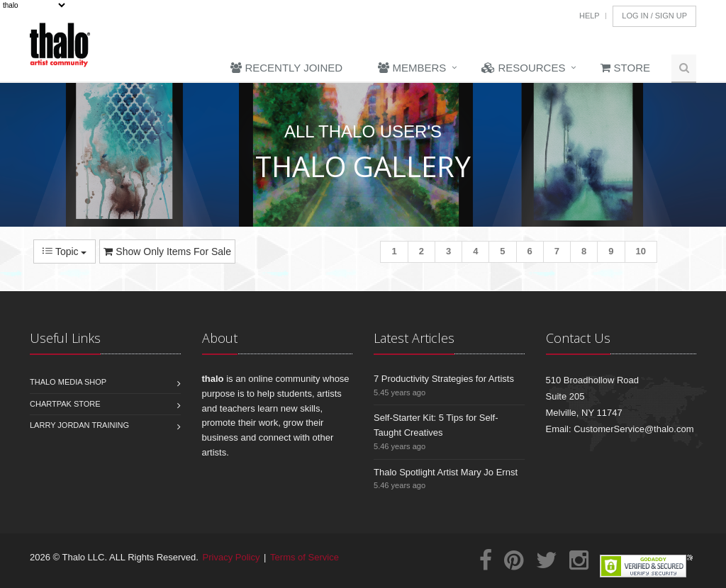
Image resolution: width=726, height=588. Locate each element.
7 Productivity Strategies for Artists (444, 379)
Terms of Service (305, 557)
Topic (65, 251)
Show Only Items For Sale (167, 251)
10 (641, 251)
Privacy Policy (231, 557)
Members (412, 68)
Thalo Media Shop (68, 382)
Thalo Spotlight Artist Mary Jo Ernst (446, 472)
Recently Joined (286, 68)
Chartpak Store (65, 404)
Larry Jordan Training (79, 425)
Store (625, 68)
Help (590, 16)
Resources (523, 68)
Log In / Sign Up (654, 16)
